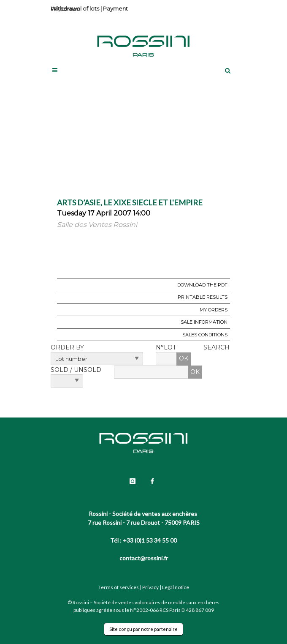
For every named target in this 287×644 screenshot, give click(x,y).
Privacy (150, 587)
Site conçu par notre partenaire (143, 629)
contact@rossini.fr (144, 558)
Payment (115, 8)
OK (184, 358)
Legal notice (176, 587)
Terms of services (119, 587)
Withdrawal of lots (75, 8)
